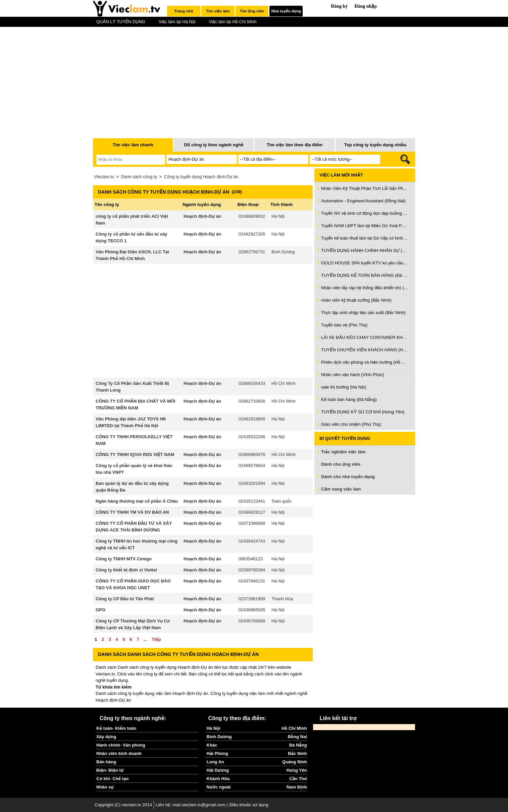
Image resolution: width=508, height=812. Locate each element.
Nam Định (297, 787)
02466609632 (252, 216)
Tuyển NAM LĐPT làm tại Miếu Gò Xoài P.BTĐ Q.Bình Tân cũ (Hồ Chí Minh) (365, 226)
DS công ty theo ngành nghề (214, 145)
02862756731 (252, 252)
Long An (215, 762)
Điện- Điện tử (110, 770)
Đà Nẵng (298, 745)
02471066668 (252, 523)
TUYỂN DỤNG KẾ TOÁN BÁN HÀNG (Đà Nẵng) (365, 275)
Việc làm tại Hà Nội (177, 22)
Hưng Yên (297, 770)
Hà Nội (278, 216)
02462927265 (252, 234)
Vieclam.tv (104, 177)
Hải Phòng (217, 753)
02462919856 (252, 419)
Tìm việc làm (218, 11)
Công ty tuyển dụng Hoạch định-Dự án (201, 177)
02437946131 (252, 581)
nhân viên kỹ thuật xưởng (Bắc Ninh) (356, 300)
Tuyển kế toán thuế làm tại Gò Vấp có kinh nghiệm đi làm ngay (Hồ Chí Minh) (365, 238)
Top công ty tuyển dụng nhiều (375, 145)
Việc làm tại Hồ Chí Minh (233, 22)
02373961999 (252, 599)
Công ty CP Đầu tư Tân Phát (125, 599)
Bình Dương (283, 252)
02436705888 (252, 621)
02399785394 (252, 570)
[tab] (184, 11)
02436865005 (252, 610)
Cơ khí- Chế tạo (112, 779)
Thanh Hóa (282, 599)
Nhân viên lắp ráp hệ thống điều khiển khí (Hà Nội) (365, 288)
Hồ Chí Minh (284, 383)
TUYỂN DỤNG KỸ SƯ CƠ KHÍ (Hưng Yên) (363, 412)
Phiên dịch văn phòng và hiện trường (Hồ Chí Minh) (365, 362)
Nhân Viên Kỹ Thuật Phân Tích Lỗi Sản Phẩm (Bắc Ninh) (365, 188)
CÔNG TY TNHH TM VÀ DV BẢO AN (132, 512)
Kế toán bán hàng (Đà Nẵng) (349, 399)
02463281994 (252, 483)
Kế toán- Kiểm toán (116, 728)
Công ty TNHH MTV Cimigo (124, 559)
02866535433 (252, 383)
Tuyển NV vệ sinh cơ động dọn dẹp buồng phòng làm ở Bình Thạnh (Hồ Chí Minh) (365, 213)
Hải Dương (218, 770)
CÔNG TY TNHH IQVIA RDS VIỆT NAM (135, 454)
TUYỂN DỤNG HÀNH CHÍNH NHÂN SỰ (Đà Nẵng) (365, 250)
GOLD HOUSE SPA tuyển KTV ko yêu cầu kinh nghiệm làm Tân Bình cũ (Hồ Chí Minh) (365, 263)
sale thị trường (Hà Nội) (344, 387)
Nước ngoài (219, 787)
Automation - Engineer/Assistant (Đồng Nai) (363, 201)
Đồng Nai (297, 737)
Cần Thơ (298, 779)
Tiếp (156, 639)
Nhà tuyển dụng (286, 11)
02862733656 (252, 401)
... (145, 639)
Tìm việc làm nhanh (133, 145)
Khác (212, 745)
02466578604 (252, 466)
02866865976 (252, 454)
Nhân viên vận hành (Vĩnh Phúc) (353, 375)
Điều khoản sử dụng (249, 805)
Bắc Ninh (297, 753)
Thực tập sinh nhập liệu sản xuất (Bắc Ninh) (363, 313)
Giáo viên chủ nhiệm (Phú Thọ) (351, 424)
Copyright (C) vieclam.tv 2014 (123, 805)
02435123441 (252, 501)
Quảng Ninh (295, 762)
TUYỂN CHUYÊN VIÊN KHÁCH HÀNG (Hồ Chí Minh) (365, 350)
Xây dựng (106, 737)
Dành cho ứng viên (341, 464)
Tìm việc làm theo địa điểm (295, 145)
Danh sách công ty (139, 177)
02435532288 (252, 437)
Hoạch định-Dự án (202, 216)
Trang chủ (184, 11)
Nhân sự (105, 787)
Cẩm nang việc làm (341, 489)
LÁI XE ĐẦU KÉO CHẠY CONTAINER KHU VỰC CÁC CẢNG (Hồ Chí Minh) (365, 337)
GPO (100, 610)
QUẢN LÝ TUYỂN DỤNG (121, 22)
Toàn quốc (282, 501)
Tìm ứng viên (252, 11)
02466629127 (252, 512)
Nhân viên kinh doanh (119, 753)
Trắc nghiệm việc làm (347, 452)
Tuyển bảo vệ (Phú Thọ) (344, 325)
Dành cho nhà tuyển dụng (348, 477)
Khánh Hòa (218, 779)
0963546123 (251, 559)
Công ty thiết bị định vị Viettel (126, 570)
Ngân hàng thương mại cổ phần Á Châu (137, 501)
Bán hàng (106, 762)
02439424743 (252, 541)
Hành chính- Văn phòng (121, 745)
